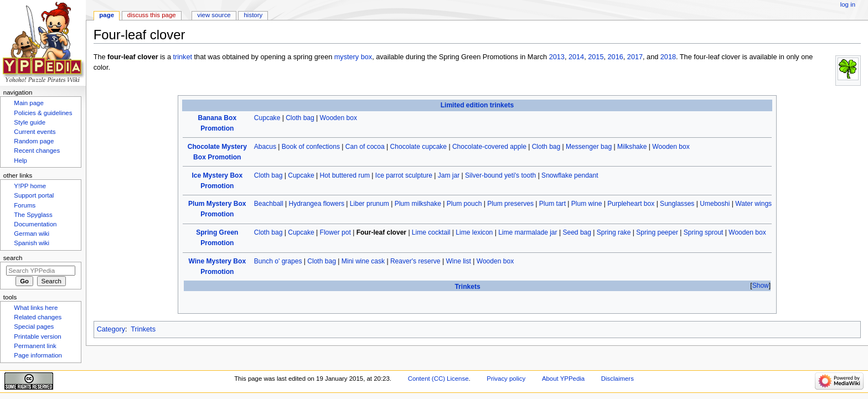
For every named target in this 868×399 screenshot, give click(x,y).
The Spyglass (33, 215)
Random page (34, 141)
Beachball (269, 204)
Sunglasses (677, 204)
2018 (668, 57)
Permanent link (35, 346)
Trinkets (467, 287)
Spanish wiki (32, 243)
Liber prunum (370, 204)
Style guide (30, 122)
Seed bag (577, 232)
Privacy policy (506, 379)
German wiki (32, 234)
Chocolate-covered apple (489, 147)
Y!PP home (30, 186)
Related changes (38, 317)
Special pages (34, 327)
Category (111, 329)
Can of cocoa (365, 147)
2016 (616, 57)
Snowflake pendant (570, 175)
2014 (576, 57)
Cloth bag (300, 118)
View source (214, 15)
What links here (36, 308)
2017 (635, 57)
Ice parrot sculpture (404, 175)
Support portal (34, 195)
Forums (25, 205)
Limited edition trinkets (477, 105)
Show (761, 286)
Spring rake (614, 232)
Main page (29, 103)
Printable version (37, 336)
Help (20, 160)
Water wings (753, 204)
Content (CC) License (438, 379)
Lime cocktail (431, 232)
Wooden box (339, 118)
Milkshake (632, 147)
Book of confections (311, 147)
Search (13, 258)
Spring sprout (704, 232)
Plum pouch (464, 204)
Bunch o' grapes (278, 261)
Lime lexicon (474, 232)
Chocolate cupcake (418, 147)
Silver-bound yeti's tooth (500, 175)
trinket (182, 57)
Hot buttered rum (345, 175)
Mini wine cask (363, 261)
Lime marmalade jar (528, 232)
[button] (760, 286)
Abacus (265, 147)
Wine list (458, 261)
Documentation (35, 224)
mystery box (353, 57)
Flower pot (335, 232)
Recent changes (37, 151)
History (254, 15)
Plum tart (552, 204)
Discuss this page (152, 15)
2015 (596, 57)
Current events (35, 132)
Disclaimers (618, 379)
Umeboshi (715, 204)
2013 (557, 57)
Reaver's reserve (415, 261)
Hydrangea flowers (317, 204)
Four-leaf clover (381, 232)
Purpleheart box (631, 204)
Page (107, 15)
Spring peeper (657, 232)
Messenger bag (589, 147)
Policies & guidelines (43, 113)
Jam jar (449, 175)
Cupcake (267, 118)
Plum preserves (510, 204)
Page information (38, 355)
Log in (848, 4)
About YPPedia (563, 379)
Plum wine (587, 204)
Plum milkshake (418, 204)
